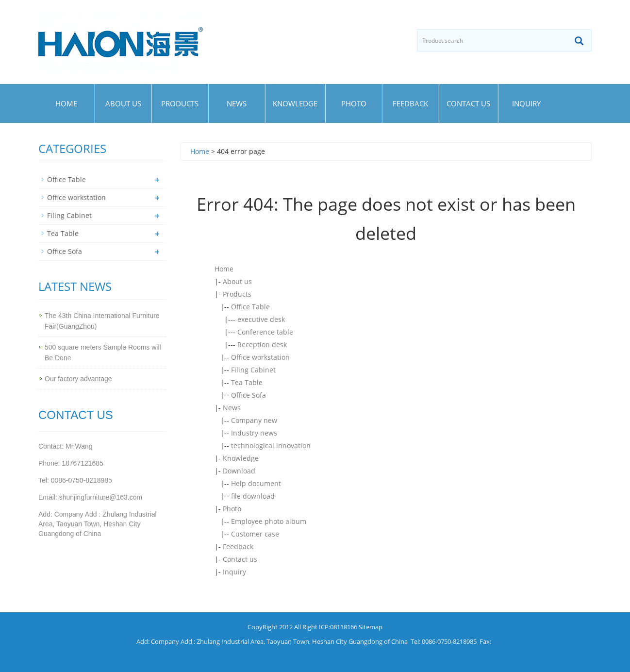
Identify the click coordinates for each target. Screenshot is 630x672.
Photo (354, 103)
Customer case (255, 534)
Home (66, 103)
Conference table (265, 332)
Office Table (250, 307)
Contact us (468, 103)
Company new (254, 420)
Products (180, 103)
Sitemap (371, 627)
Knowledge (295, 103)
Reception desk (262, 344)
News (237, 103)
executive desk (261, 319)
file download (253, 496)
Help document (256, 483)
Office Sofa (249, 395)
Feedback (410, 103)
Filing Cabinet (253, 370)
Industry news (254, 433)
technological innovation (271, 445)
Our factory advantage (78, 379)
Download (239, 471)
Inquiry (526, 103)
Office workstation (260, 357)
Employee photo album (269, 521)
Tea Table (247, 382)
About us (123, 103)
